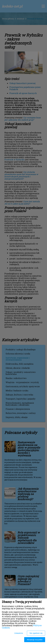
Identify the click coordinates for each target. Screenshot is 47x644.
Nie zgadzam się (36, 633)
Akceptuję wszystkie (35, 640)
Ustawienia (19, 633)
